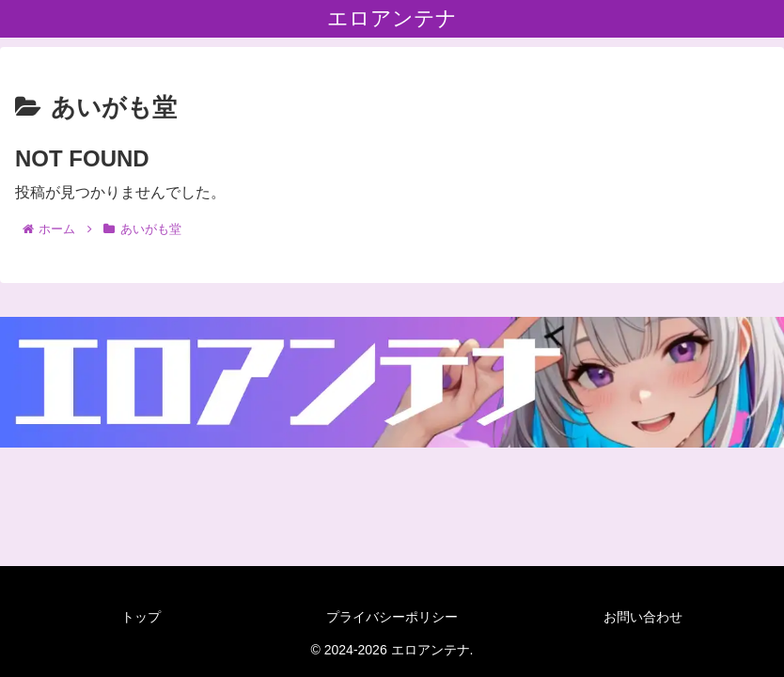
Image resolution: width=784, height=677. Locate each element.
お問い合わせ (643, 617)
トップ (141, 617)
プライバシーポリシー (392, 617)
